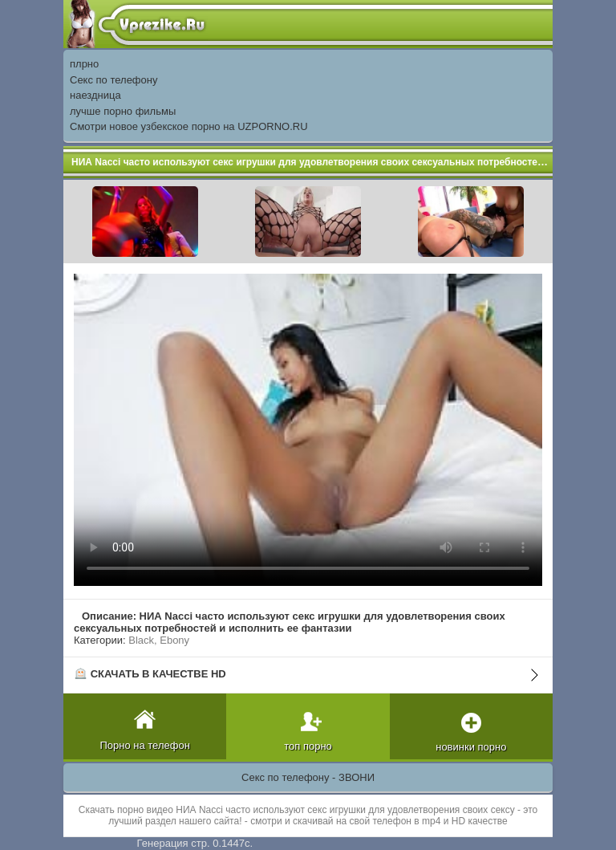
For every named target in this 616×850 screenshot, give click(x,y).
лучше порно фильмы (123, 111)
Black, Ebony (159, 640)
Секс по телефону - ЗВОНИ (308, 777)
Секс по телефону (113, 80)
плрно (84, 64)
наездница (95, 95)
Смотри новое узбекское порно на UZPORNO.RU (189, 126)
